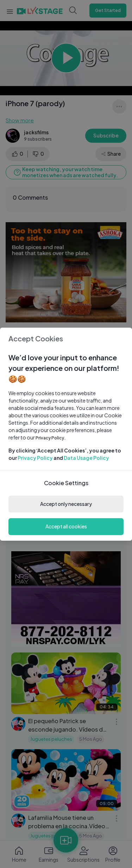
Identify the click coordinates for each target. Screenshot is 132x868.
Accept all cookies (66, 526)
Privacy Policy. (51, 438)
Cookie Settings (66, 483)
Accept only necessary (66, 504)
